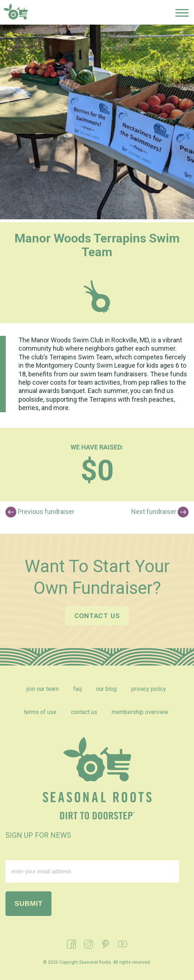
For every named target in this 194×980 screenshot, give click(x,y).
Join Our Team (43, 689)
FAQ (77, 689)
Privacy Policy (149, 689)
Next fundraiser (160, 512)
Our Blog (106, 689)
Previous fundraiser (40, 512)
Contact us (97, 616)
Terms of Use (40, 712)
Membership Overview (140, 712)
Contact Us (84, 712)
